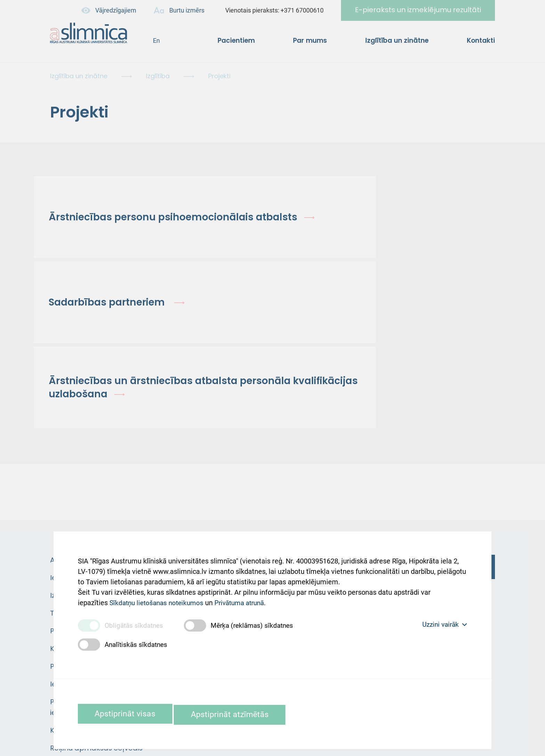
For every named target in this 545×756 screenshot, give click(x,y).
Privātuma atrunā (247, 596)
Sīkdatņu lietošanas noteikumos (159, 596)
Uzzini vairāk (443, 624)
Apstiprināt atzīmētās (245, 713)
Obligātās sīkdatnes (135, 625)
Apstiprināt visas (129, 713)
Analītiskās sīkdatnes (137, 644)
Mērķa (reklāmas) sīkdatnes (257, 625)
